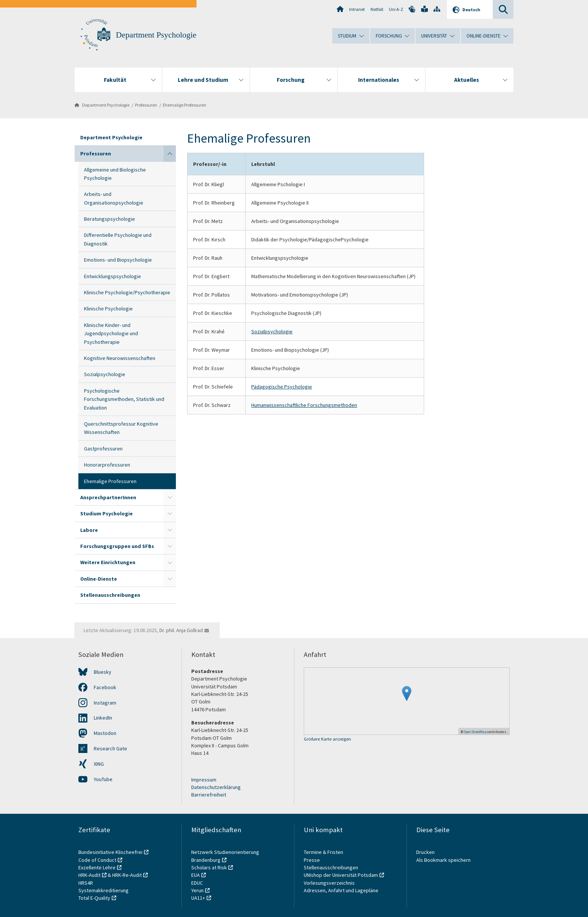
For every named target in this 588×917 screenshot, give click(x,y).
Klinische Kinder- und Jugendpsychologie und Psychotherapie (111, 334)
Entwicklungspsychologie (112, 276)
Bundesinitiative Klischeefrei (110, 852)
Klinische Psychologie (108, 309)
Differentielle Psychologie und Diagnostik (118, 239)
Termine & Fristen (324, 852)
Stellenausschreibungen (110, 595)
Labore (89, 530)
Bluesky (103, 672)
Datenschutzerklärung (216, 787)
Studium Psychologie (106, 513)
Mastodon (105, 733)
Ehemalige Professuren (184, 105)
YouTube (103, 779)
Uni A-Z (396, 9)
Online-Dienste (99, 579)
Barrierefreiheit (209, 795)
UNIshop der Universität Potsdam (341, 875)
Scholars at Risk (209, 867)
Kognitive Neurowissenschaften (120, 358)
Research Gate (110, 748)
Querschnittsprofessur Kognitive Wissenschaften (121, 428)
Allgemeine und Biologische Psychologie (115, 174)
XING (99, 764)
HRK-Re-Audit (127, 875)
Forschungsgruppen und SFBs (117, 546)
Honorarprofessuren (107, 465)
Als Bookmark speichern (443, 860)
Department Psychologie (156, 35)
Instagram (105, 703)
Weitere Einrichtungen (108, 562)
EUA (196, 875)
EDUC (197, 883)
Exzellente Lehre (97, 867)
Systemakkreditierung (103, 890)
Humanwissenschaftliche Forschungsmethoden (304, 405)
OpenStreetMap (475, 732)
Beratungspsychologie (109, 219)
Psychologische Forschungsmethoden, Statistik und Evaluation (124, 399)
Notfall (377, 9)
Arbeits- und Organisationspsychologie (114, 198)
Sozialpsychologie (105, 374)
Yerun (197, 890)
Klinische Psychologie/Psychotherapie (127, 292)
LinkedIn (103, 718)
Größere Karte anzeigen (327, 739)
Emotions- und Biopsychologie (118, 260)
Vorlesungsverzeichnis (330, 883)
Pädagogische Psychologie (282, 387)
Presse (312, 860)
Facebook (105, 687)
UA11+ (198, 898)
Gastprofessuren (103, 449)
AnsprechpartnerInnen (108, 497)
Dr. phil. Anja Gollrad (181, 630)
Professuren (146, 105)
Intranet (357, 9)
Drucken (425, 852)
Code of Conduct (97, 860)
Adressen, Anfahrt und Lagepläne (341, 890)
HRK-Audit (89, 875)
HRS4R (86, 883)
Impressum (204, 780)
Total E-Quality (94, 898)
